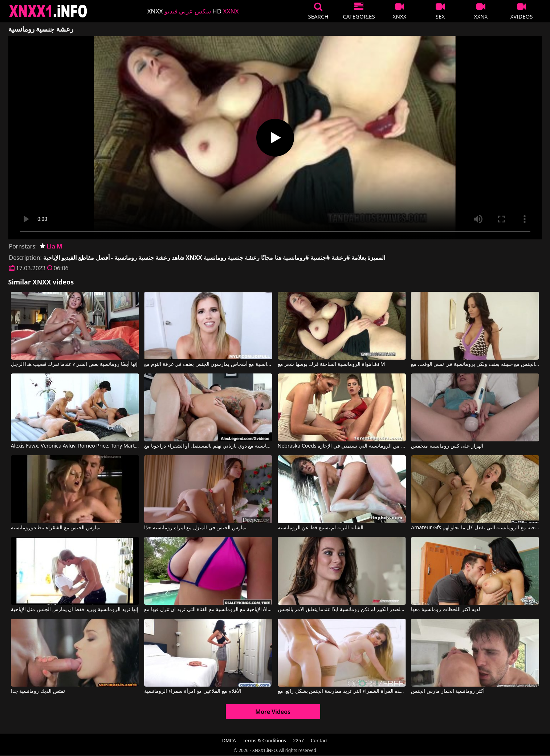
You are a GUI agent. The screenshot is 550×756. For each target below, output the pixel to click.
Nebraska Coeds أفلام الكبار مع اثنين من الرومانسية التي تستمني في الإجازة (342, 446)
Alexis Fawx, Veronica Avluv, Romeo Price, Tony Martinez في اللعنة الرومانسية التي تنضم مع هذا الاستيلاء (75, 446)
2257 (298, 740)
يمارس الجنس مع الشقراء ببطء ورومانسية (56, 528)
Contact (319, 740)
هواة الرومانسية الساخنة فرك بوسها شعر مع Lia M (331, 364)
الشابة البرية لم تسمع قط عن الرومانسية (321, 528)
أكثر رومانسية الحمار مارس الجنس (448, 691)
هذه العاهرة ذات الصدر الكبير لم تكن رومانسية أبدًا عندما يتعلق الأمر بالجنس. (342, 610)
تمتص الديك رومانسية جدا (38, 691)
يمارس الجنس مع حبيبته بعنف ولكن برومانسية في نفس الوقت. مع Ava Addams (475, 364)
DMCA (229, 740)
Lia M (51, 246)
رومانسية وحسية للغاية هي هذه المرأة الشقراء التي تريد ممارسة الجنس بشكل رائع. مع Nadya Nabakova (342, 691)
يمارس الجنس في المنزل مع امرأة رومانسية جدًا (195, 528)
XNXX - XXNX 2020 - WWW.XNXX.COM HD (48, 11)
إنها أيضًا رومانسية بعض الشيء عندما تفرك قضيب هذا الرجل (74, 364)
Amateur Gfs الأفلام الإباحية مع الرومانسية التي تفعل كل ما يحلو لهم (475, 528)
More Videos (273, 712)
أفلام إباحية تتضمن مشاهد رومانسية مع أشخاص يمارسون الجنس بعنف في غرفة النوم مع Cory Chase (208, 364)
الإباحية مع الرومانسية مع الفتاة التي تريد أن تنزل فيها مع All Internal (208, 610)
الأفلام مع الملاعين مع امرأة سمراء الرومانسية (193, 691)
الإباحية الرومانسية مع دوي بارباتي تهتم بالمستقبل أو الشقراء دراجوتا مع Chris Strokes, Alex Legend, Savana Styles (208, 446)
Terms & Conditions (264, 740)
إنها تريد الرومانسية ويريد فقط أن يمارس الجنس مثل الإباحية (75, 610)
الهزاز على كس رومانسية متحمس (447, 446)
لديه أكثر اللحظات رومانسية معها (445, 610)
